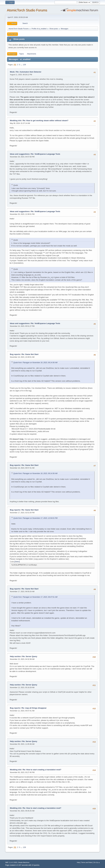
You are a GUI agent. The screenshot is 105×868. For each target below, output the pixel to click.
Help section (15, 656)
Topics (21, 54)
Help (78, 862)
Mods (12, 72)
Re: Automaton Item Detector (29, 72)
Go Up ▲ (97, 862)
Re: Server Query (30, 656)
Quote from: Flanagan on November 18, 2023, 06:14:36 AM (35, 363)
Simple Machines (24, 862)
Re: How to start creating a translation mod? (42, 770)
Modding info (16, 121)
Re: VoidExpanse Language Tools (46, 154)
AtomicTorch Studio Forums (27, 10)
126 (24, 65)
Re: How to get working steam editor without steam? (46, 121)
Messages (12, 54)
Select (17, 562)
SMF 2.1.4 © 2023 (11, 862)
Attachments (32, 54)
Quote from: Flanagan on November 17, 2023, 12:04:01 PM (35, 518)
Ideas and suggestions (20, 154)
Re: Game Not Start (30, 354)
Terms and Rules (87, 862)
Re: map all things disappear (34, 708)
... (22, 65)
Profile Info (13, 34)
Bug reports (15, 354)
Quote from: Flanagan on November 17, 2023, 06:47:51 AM (35, 597)
